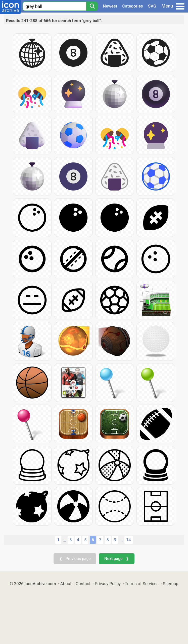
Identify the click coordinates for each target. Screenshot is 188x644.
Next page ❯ (116, 559)
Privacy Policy (108, 584)
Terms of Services (142, 584)
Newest (110, 6)
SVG (152, 6)
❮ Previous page (75, 559)
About (66, 584)
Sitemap (171, 584)
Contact (83, 584)
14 (129, 540)
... (64, 540)
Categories (133, 6)
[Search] (92, 6)
